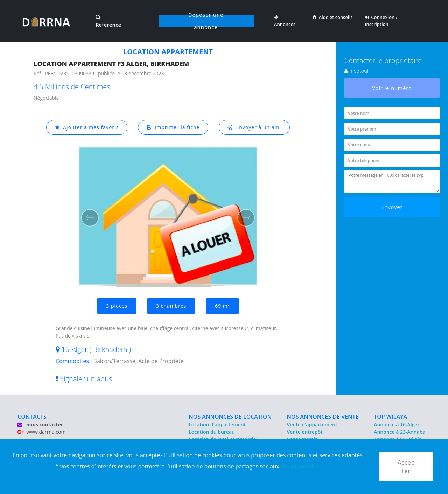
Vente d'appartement (312, 425)
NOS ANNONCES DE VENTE (323, 417)
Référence (108, 21)
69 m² (222, 306)
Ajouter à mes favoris (87, 127)
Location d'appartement (217, 425)
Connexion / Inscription (381, 21)
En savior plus (301, 466)
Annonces (285, 21)
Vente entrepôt (305, 432)
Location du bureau (212, 432)
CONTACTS (32, 417)
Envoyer (392, 207)
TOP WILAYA (390, 417)
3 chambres (171, 306)
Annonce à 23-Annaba (400, 432)
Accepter (406, 467)
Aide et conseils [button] (333, 17)
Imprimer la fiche (173, 127)
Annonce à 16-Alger (397, 425)
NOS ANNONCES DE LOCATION (230, 417)
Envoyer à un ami (254, 127)
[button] (90, 218)
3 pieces (117, 306)
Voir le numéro (392, 88)
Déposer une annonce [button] (206, 21)
